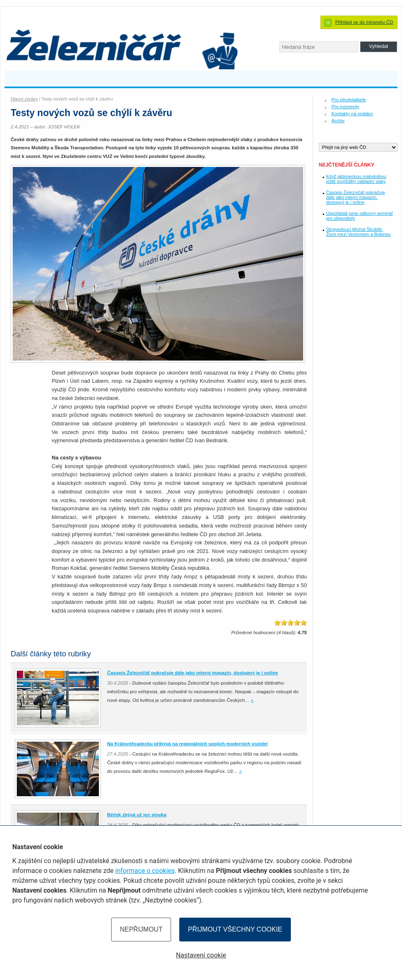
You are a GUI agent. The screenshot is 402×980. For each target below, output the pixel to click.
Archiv (338, 121)
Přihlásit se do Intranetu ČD (364, 22)
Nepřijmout (141, 929)
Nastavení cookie (201, 955)
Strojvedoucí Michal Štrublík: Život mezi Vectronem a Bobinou (358, 232)
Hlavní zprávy (24, 99)
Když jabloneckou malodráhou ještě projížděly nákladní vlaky (356, 179)
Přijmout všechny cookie (235, 929)
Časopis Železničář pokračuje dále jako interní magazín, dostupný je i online (355, 197)
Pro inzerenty (345, 107)
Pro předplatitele (349, 100)
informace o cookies (145, 871)
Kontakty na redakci (352, 114)
